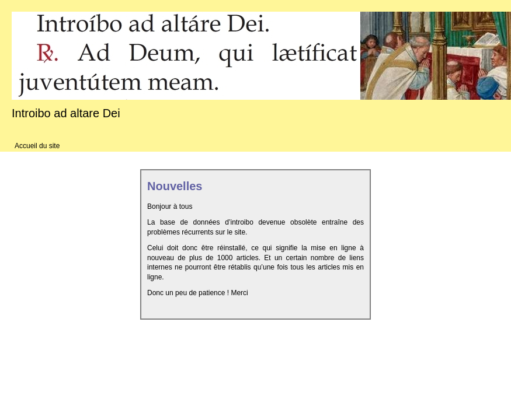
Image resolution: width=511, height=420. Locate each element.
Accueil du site (37, 146)
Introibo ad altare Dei (66, 113)
